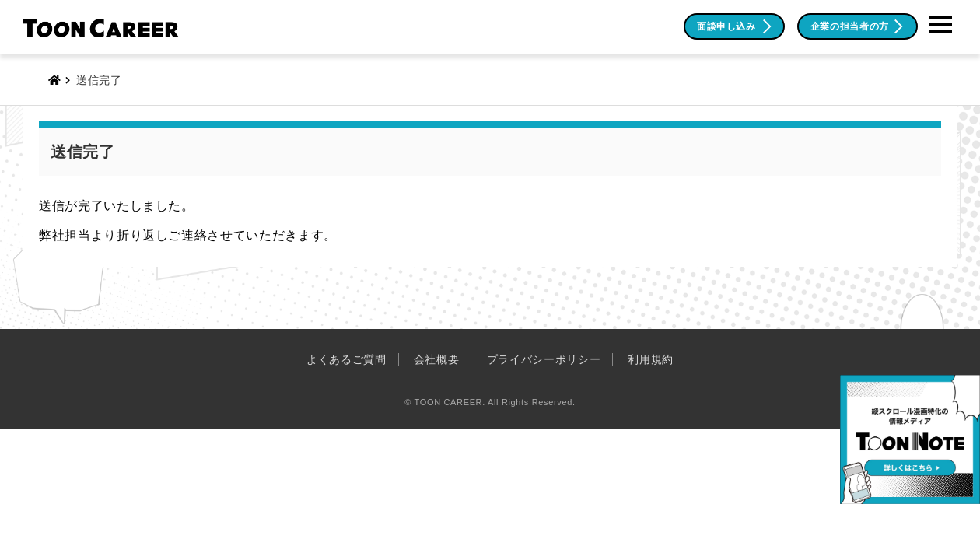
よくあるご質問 (346, 359)
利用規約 (651, 359)
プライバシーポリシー (544, 359)
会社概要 (437, 359)
